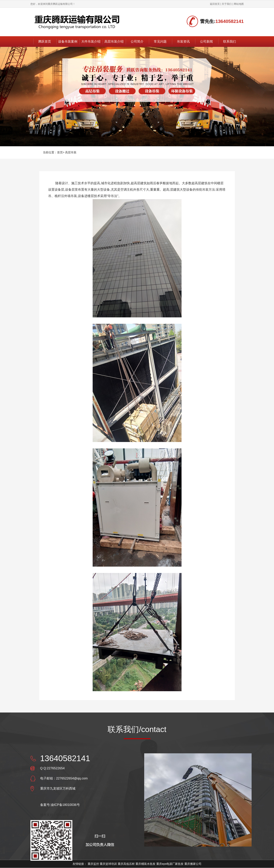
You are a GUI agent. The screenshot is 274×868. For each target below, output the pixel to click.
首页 (60, 152)
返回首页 (215, 4)
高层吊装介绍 (114, 42)
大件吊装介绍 (91, 42)
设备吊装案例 (68, 42)
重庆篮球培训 (108, 864)
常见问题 (160, 42)
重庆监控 (93, 864)
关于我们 (227, 4)
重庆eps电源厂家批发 (170, 864)
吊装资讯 (183, 42)
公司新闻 (206, 42)
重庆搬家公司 (193, 864)
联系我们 (230, 42)
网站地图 (239, 4)
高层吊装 (71, 152)
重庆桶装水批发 (145, 864)
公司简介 (137, 42)
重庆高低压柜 (126, 864)
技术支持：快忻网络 (55, 815)
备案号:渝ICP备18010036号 (60, 805)
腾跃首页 (45, 42)
